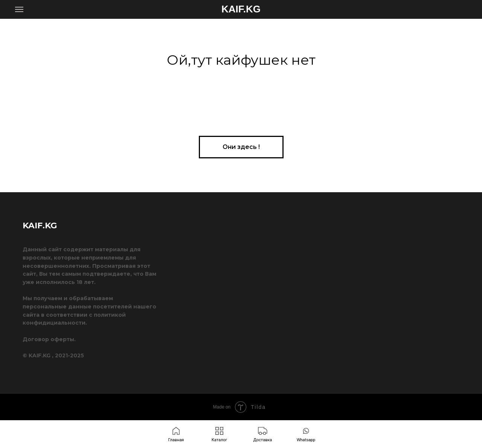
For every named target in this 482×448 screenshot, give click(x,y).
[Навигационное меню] (19, 9)
